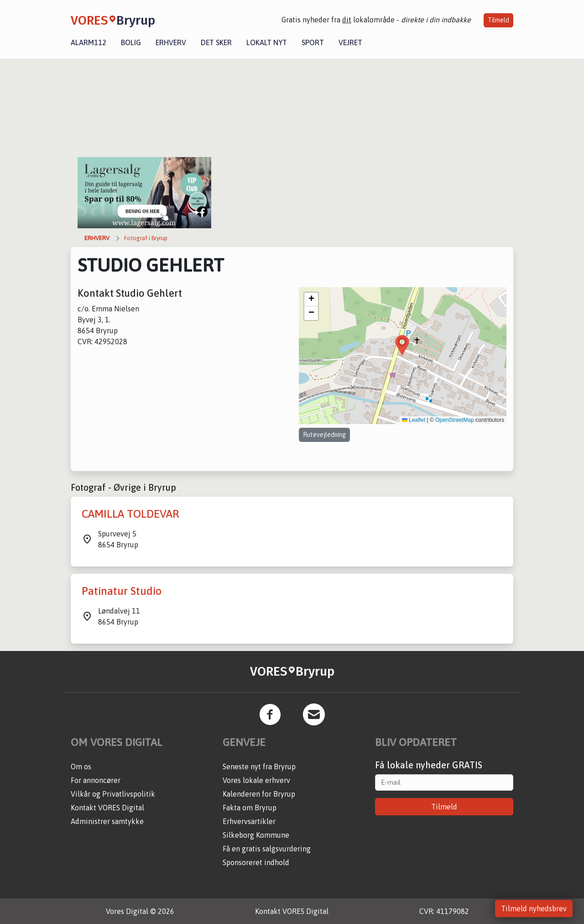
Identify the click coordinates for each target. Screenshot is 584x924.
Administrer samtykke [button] (107, 821)
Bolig (131, 42)
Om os (81, 766)
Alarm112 (89, 42)
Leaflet (414, 420)
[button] (402, 345)
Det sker (216, 42)
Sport (313, 42)
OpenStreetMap (455, 420)
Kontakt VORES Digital (107, 808)
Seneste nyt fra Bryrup (259, 766)
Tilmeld (498, 20)
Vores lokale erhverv (256, 780)
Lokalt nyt (267, 42)
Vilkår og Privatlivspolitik (113, 794)
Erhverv (171, 42)
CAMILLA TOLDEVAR (130, 514)
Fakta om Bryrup (250, 808)
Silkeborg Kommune (256, 835)
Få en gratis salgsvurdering (267, 849)
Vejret (350, 42)
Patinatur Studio (122, 591)
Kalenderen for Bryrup (259, 794)
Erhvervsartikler (249, 821)
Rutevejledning (324, 435)
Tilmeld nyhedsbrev (534, 908)
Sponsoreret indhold (256, 862)
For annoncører (96, 780)
